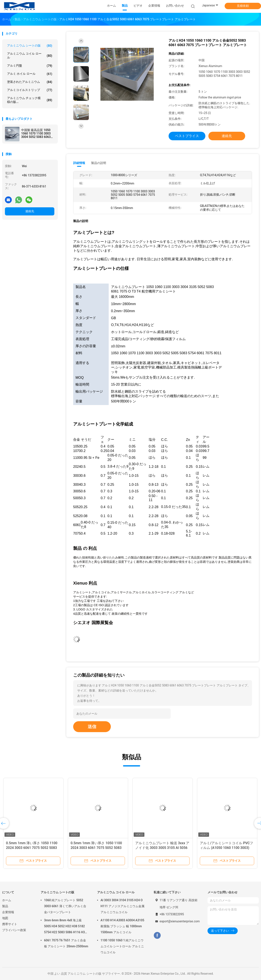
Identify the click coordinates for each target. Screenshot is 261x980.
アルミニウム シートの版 (30, 46)
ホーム (7, 900)
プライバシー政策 (14, 930)
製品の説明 (99, 163)
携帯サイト (10, 924)
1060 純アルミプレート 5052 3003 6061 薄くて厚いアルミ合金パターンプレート (65, 906)
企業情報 (8, 912)
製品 (5, 906)
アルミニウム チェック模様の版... (30, 100)
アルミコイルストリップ (30, 90)
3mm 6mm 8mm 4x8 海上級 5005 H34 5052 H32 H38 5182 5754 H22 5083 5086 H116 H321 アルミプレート (66, 927)
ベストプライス (187, 136)
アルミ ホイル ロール (30, 74)
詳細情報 (79, 163)
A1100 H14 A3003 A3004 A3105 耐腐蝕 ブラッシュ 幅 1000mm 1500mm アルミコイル (122, 926)
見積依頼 (243, 6)
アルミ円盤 (30, 66)
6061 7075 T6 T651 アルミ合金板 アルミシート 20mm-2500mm (66, 943)
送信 (92, 727)
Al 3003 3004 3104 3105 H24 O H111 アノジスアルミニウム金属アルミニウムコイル (122, 906)
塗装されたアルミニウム (30, 82)
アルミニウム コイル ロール (30, 56)
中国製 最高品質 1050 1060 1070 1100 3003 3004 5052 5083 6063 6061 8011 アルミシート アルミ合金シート (38, 133)
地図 (5, 918)
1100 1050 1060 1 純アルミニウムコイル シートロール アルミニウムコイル (122, 946)
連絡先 (30, 211)
